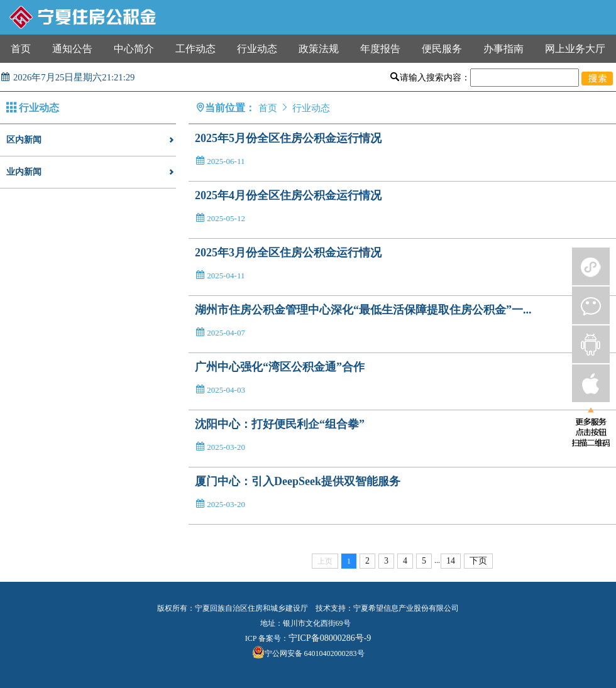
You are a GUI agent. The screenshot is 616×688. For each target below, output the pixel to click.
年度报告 (380, 49)
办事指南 (503, 49)
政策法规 (319, 49)
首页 (21, 49)
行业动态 (257, 49)
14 (451, 561)
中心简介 (134, 49)
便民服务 (442, 49)
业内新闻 (91, 172)
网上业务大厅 (575, 49)
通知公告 (72, 49)
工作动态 (195, 49)
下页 (478, 561)
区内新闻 (91, 140)
